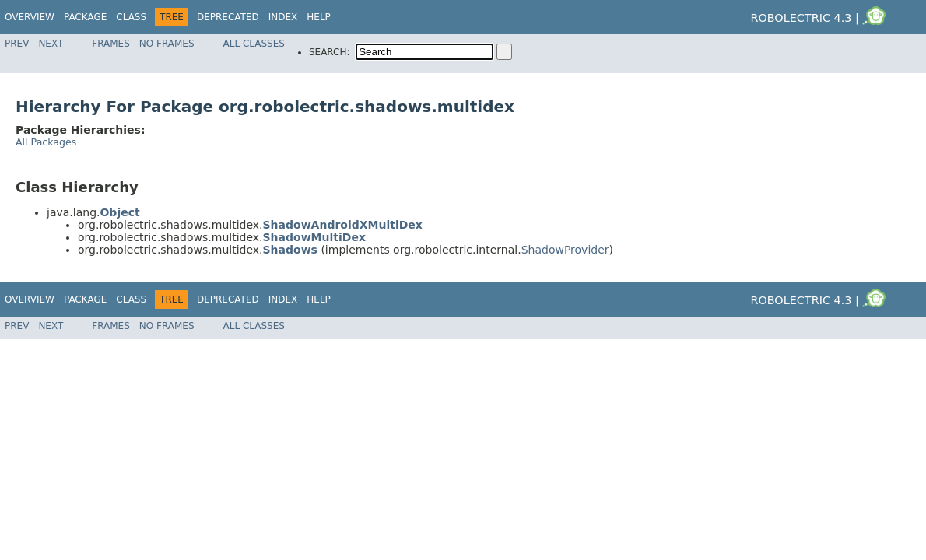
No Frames (167, 44)
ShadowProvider (565, 250)
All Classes (254, 44)
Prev (17, 44)
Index (283, 17)
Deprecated (228, 17)
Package (85, 17)
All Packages (46, 142)
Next (51, 44)
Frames (111, 44)
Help (319, 17)
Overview (30, 17)
